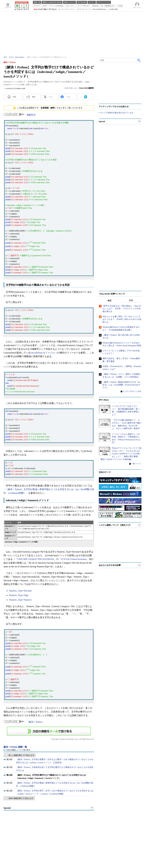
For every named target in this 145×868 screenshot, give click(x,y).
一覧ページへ (136, 464)
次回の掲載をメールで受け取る (18, 750)
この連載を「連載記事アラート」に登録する (49, 731)
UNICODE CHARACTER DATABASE (36, 559)
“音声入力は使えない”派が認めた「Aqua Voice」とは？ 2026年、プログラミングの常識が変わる (122, 309)
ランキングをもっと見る (132, 391)
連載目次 (31, 115)
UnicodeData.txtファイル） (43, 353)
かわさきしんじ (71, 88)
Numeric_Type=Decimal (20, 591)
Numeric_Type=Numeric (20, 600)
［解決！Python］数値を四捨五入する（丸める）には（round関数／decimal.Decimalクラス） (122, 385)
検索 (139, 60)
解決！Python (35, 722)
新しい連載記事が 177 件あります (21, 755)
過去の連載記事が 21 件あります (21, 798)
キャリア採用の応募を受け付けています (117, 113)
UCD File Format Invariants (74, 559)
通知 (34, 97)
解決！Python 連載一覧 (15, 747)
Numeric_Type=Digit (19, 595)
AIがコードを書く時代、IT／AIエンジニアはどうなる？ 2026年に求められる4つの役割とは (122, 319)
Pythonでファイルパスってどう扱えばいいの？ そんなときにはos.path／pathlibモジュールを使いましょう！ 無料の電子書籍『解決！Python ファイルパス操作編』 (120, 454)
